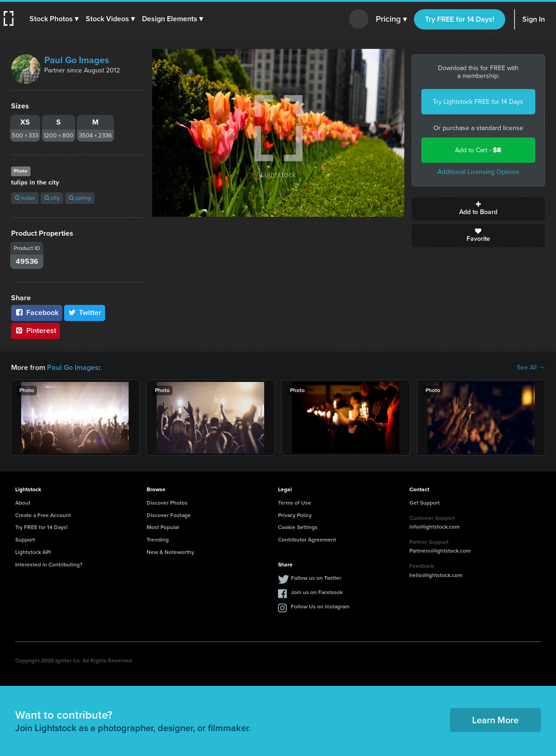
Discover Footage (169, 515)
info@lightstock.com (435, 527)
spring (80, 198)
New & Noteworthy (170, 552)
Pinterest (35, 330)
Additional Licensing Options (478, 172)
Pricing (391, 19)
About (23, 503)
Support (25, 540)
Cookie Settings (298, 527)
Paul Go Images (77, 60)
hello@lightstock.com (436, 575)
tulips (25, 198)
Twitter (85, 313)
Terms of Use (295, 503)
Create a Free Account (43, 515)
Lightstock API (33, 552)
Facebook (37, 313)
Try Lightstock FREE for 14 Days (478, 102)
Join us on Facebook (317, 592)
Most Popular (163, 527)
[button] (54, 19)
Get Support (425, 503)
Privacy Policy (295, 515)
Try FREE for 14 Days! (460, 19)
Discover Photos (167, 503)
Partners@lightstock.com (440, 551)
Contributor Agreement (307, 540)
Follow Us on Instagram (320, 607)
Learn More (495, 720)
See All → (531, 368)
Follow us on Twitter (316, 578)
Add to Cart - (478, 150)
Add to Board (479, 209)
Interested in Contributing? (49, 565)
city (52, 198)
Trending (158, 540)
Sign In (534, 19)
